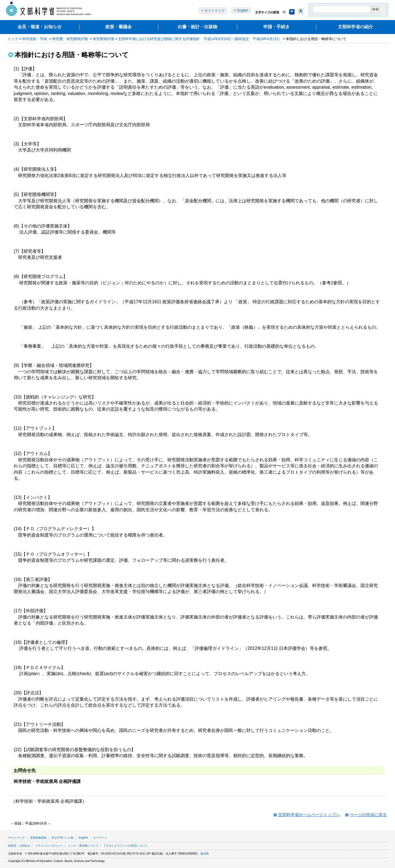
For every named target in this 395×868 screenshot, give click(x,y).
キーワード (100, 838)
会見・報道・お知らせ (39, 27)
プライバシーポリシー (49, 846)
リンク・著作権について (83, 846)
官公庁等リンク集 (63, 838)
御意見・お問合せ (19, 846)
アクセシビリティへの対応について (125, 846)
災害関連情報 (38, 838)
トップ (13, 39)
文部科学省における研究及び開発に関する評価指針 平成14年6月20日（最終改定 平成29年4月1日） (200, 39)
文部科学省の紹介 (356, 27)
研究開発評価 (103, 39)
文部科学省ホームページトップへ (309, 815)
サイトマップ (215, 11)
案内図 (205, 854)
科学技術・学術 (35, 39)
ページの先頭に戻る (368, 815)
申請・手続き (276, 27)
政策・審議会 (119, 27)
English (243, 10)
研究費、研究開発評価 (70, 39)
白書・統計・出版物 (198, 27)
